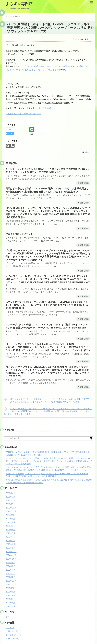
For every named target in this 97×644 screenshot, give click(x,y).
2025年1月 (11, 548)
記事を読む (84, 183)
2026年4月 (11, 493)
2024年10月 (11, 559)
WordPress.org (12, 638)
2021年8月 (11, 595)
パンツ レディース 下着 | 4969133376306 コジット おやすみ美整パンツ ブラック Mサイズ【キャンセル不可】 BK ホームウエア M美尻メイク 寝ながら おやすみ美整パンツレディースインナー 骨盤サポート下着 (48, 411)
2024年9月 (11, 563)
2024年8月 (11, 566)
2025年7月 (11, 526)
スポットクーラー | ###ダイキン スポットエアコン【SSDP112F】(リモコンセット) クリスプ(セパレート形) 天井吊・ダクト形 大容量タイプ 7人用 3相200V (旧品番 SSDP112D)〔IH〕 (47, 305)
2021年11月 (11, 584)
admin (87, 152)
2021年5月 (11, 606)
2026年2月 (11, 500)
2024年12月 (11, 552)
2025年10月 (11, 515)
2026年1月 (11, 504)
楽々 (88, 39)
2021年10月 (11, 588)
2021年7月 (11, 599)
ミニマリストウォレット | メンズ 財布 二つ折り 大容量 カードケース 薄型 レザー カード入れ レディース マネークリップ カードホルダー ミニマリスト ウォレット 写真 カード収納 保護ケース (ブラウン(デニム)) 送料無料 (49, 461)
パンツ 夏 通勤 (44, 108)
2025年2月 (11, 544)
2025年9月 (11, 519)
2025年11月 (11, 511)
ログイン (10, 628)
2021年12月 (11, 581)
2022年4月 (11, 570)
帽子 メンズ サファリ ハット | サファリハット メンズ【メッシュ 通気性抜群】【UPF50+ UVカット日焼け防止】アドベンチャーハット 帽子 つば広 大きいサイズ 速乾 (47, 400)
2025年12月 (11, 508)
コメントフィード (14, 635)
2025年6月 (11, 530)
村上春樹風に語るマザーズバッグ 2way (23, 114)
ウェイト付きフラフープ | (19, 234)
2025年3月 (11, 541)
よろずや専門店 (19, 4)
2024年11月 (11, 555)
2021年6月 (11, 603)
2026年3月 (11, 497)
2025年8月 (11, 522)
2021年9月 (11, 592)
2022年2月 (11, 577)
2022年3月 (11, 574)
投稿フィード (12, 631)
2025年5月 (11, 533)
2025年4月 (11, 537)
